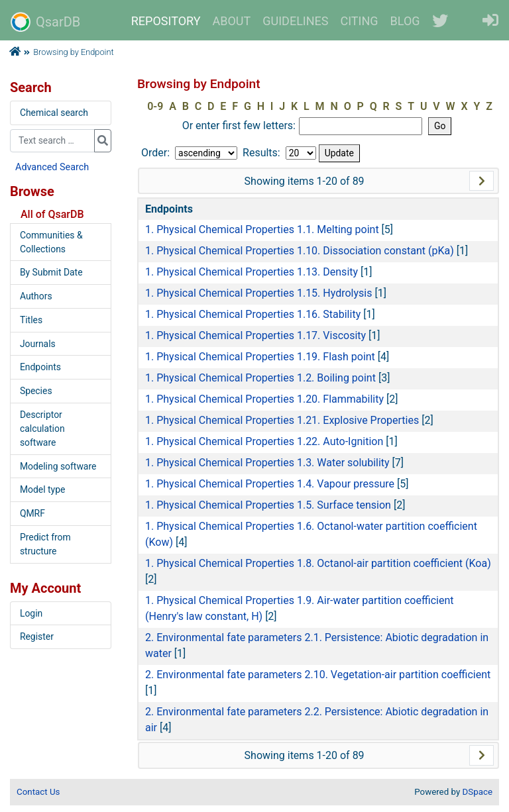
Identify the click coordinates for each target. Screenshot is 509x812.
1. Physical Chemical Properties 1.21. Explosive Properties (282, 420)
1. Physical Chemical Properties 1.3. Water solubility (267, 463)
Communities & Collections (51, 242)
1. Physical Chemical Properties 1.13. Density (252, 272)
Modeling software (58, 466)
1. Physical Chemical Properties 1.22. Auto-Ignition (264, 441)
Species (36, 391)
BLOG (405, 21)
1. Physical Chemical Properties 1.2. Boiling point (260, 378)
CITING (360, 21)
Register (37, 636)
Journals (38, 344)
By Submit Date (51, 272)
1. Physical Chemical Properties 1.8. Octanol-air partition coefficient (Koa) (318, 563)
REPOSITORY (166, 21)
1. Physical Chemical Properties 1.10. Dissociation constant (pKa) (300, 251)
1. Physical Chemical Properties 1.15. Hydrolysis (258, 293)
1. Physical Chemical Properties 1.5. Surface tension (268, 505)
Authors (36, 296)
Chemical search (54, 113)
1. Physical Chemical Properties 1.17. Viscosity (255, 335)
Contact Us (38, 792)
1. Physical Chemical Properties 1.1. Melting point (262, 229)
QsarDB (45, 22)
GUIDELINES (295, 21)
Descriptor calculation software (42, 429)
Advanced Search (52, 167)
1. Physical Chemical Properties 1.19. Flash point (260, 357)
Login (31, 613)
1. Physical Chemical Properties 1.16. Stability (253, 314)
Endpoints (40, 367)
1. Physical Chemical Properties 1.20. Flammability (264, 399)
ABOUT (232, 21)
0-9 (155, 106)
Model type (42, 489)
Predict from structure (45, 544)
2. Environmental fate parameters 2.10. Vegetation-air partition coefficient (318, 675)
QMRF (32, 513)
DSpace (478, 792)
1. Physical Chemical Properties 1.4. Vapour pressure (270, 484)
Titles (31, 320)
